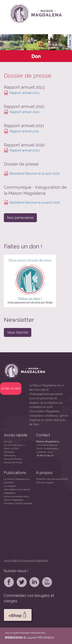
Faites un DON (11, 449)
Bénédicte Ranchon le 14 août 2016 (35, 203)
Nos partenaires (20, 218)
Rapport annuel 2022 (24, 112)
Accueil (8, 442)
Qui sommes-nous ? (14, 445)
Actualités (9, 452)
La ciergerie (10, 486)
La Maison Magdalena (43, 385)
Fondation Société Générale (18, 503)
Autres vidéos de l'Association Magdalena (26, 560)
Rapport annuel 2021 (24, 131)
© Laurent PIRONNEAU (39, 638)
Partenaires (10, 455)
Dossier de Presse (13, 462)
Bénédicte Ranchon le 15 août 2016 (35, 174)
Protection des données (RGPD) (52, 479)
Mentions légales (45, 483)
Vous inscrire (18, 332)
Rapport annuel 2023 (24, 93)
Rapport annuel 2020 (25, 150)
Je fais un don (11, 388)
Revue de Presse (13, 459)
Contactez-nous (44, 452)
